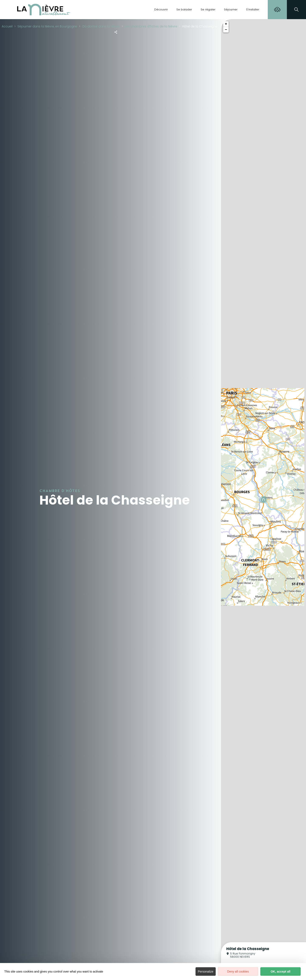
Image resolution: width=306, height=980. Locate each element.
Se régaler (208, 9)
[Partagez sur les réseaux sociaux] (116, 32)
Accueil (7, 26)
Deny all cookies (238, 971)
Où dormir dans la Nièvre (101, 26)
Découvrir (161, 9)
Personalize (206, 971)
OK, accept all (281, 971)
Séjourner (231, 9)
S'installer (253, 9)
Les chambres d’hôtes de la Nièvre (151, 26)
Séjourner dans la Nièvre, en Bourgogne (47, 26)
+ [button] (226, 24)
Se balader (184, 9)
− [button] (226, 30)
